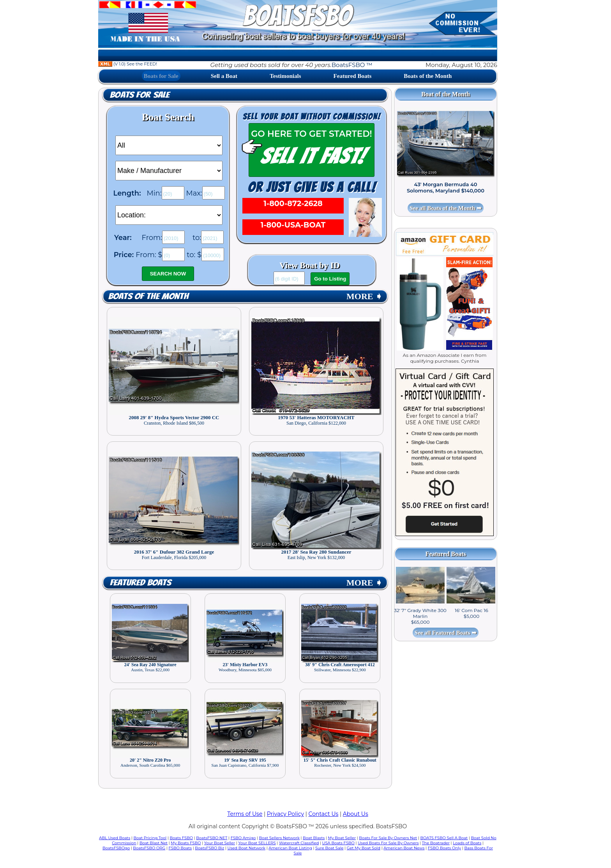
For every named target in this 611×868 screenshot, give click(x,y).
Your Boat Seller (220, 843)
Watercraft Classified (299, 843)
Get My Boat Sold (364, 848)
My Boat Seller (342, 838)
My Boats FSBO (186, 843)
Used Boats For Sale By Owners (388, 843)
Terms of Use (245, 814)
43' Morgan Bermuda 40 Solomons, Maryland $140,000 (446, 187)
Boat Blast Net (154, 843)
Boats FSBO (182, 838)
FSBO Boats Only (444, 848)
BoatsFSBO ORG (149, 848)
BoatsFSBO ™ (352, 65)
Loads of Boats (467, 843)
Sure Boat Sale (329, 848)
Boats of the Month (428, 76)
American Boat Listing (290, 848)
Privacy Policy (285, 814)
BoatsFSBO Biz (209, 848)
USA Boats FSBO (338, 843)
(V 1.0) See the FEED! (128, 64)
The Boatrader (436, 843)
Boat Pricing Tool (150, 838)
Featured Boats (353, 76)
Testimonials (285, 76)
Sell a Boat (224, 76)
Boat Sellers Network (279, 838)
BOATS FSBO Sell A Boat (444, 838)
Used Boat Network (247, 848)
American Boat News (404, 848)
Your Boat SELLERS (257, 843)
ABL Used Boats (115, 838)
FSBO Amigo (243, 838)
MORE (364, 296)
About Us (356, 814)
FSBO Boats (180, 848)
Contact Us (324, 814)
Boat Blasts (314, 838)
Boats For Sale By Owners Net (388, 838)
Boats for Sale (161, 76)
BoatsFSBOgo (116, 848)
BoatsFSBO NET (212, 838)
